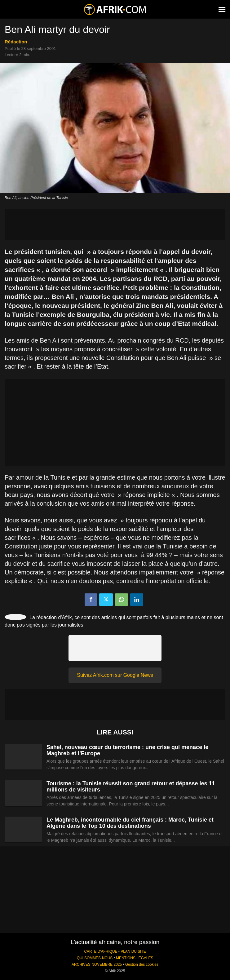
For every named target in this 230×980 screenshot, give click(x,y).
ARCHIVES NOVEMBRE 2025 (97, 964)
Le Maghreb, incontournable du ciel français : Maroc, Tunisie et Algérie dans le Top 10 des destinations (130, 823)
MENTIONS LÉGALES (135, 958)
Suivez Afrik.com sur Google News (115, 675)
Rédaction (16, 42)
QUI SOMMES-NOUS (95, 958)
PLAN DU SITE (133, 951)
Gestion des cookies (142, 964)
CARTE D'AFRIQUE (101, 951)
